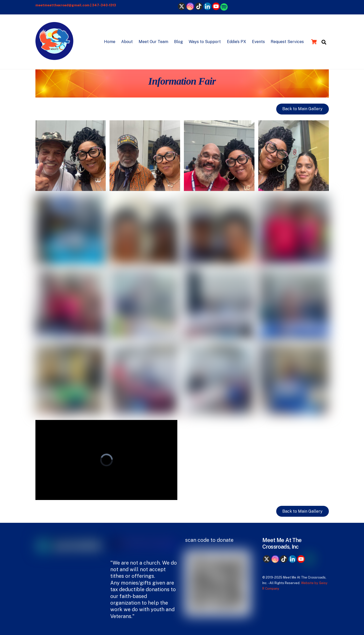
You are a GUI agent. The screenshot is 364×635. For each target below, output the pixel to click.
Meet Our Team (153, 42)
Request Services (287, 42)
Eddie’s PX (237, 42)
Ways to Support (205, 42)
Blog (178, 42)
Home (110, 42)
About (127, 42)
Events (258, 42)
